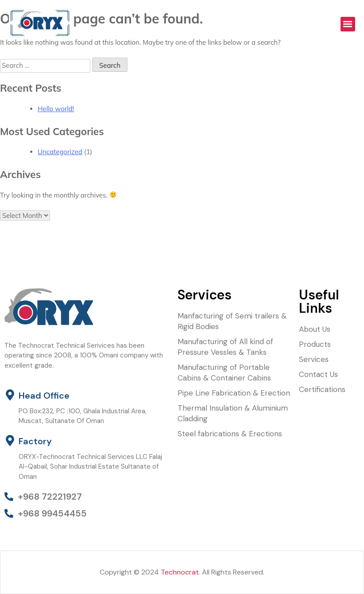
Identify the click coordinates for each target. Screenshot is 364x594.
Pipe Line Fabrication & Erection (234, 393)
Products (315, 344)
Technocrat (180, 572)
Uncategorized (60, 152)
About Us (315, 329)
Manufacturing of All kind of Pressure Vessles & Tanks (225, 347)
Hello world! (56, 109)
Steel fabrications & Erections (230, 434)
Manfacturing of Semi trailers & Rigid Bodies (232, 321)
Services (314, 359)
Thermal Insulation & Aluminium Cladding (233, 413)
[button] (348, 24)
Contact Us (318, 374)
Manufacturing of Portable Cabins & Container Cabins (224, 373)
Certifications (322, 389)
